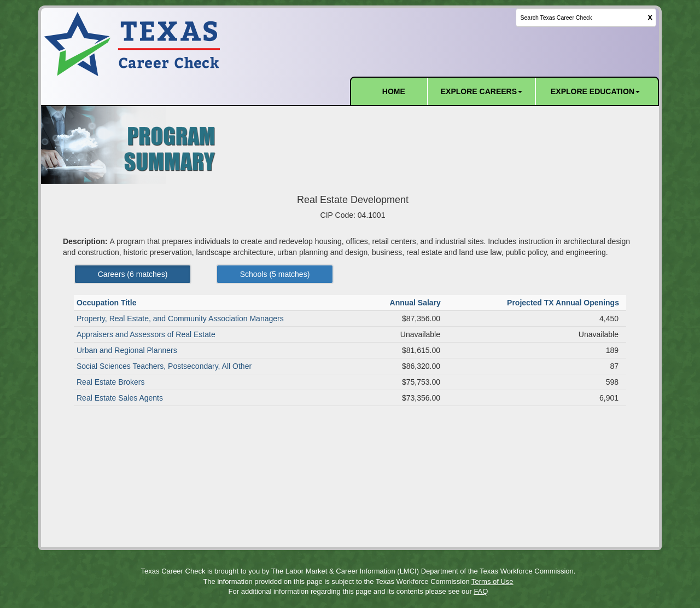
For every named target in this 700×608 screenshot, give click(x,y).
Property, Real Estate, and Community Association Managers (180, 319)
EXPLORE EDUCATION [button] (595, 91)
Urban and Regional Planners (127, 350)
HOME (394, 91)
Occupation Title (107, 303)
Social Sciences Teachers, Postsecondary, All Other (164, 366)
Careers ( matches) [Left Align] (133, 274)
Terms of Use (492, 581)
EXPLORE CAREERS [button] (482, 91)
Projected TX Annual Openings (564, 303)
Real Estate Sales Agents (120, 398)
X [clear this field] (650, 18)
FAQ (481, 591)
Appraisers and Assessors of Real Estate (146, 334)
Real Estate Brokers (111, 382)
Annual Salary (416, 303)
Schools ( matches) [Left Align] (275, 274)
